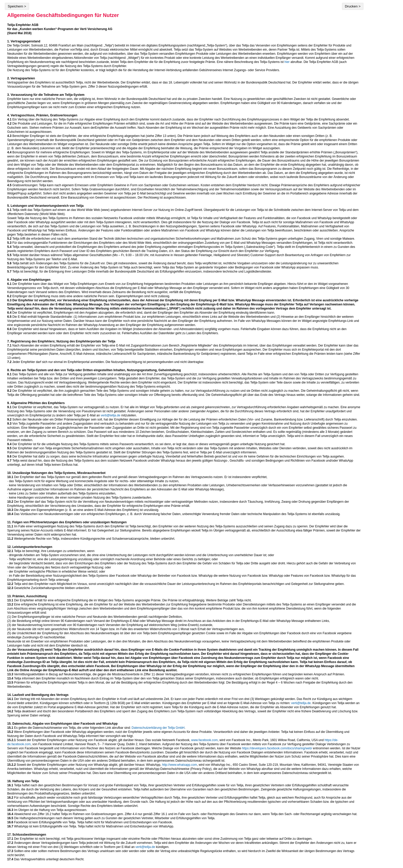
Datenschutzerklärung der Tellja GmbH (158, 728)
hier (287, 62)
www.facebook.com (204, 740)
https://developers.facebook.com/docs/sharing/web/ (277, 748)
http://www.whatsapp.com (179, 765)
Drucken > (353, 6)
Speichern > (17, 6)
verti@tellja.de (111, 415)
